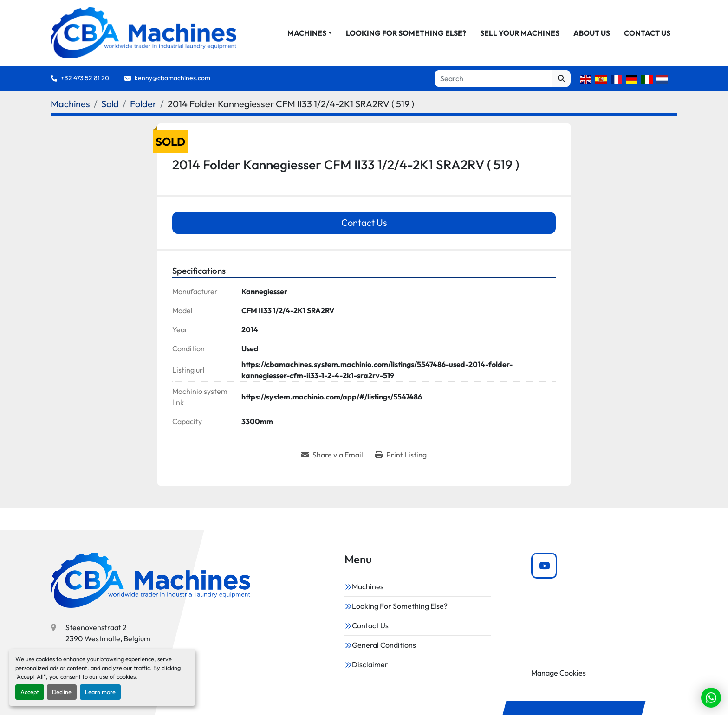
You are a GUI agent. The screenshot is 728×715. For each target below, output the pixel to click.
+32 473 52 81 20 (85, 78)
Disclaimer (370, 664)
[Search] (493, 78)
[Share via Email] (332, 455)
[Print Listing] (401, 455)
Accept (30, 692)
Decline (62, 692)
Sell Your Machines (520, 33)
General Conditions (384, 645)
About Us (592, 33)
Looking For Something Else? (406, 33)
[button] (310, 33)
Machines (307, 33)
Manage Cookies (559, 673)
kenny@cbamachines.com (172, 78)
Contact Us (647, 33)
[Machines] (70, 104)
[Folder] (143, 104)
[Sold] (110, 104)
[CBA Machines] (150, 580)
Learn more (100, 692)
